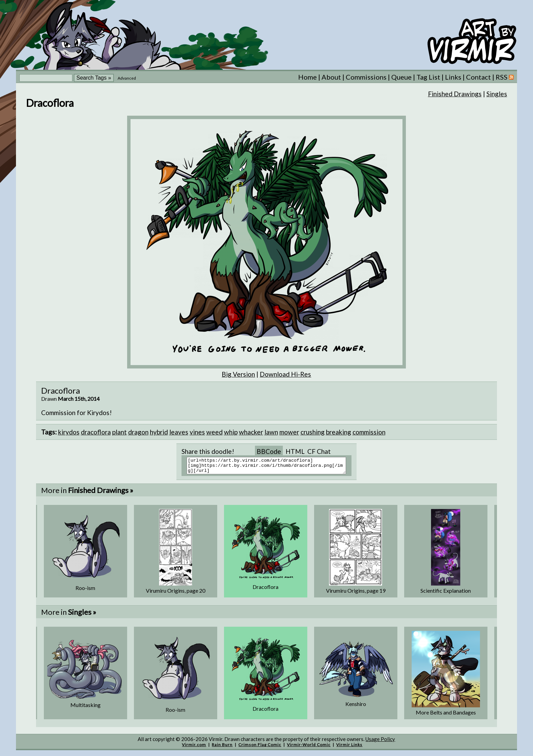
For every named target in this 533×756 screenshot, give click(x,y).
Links (453, 77)
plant (119, 432)
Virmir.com (194, 748)
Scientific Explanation (446, 594)
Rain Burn (222, 748)
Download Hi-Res (285, 374)
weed (214, 432)
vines (197, 432)
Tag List (428, 77)
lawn (271, 432)
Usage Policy (380, 742)
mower (289, 432)
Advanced (127, 78)
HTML (295, 451)
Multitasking (85, 708)
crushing (313, 432)
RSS (505, 77)
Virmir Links (349, 748)
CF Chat (319, 451)
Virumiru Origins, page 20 (176, 594)
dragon (138, 432)
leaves (179, 432)
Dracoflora (265, 590)
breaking (339, 432)
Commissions (366, 77)
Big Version (238, 374)
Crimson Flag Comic (260, 748)
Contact (478, 77)
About (331, 77)
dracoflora (96, 432)
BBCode (269, 451)
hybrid (159, 432)
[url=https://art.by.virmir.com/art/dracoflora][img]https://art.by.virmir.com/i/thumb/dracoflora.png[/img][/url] (271, 467)
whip (231, 432)
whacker (251, 432)
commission (369, 432)
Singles (497, 94)
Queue (401, 77)
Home (307, 77)
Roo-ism (85, 591)
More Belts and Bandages (446, 715)
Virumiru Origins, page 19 (356, 594)
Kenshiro (356, 707)
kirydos (69, 432)
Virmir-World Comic (309, 748)
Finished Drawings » (101, 493)
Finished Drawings (455, 94)
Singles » (82, 615)
